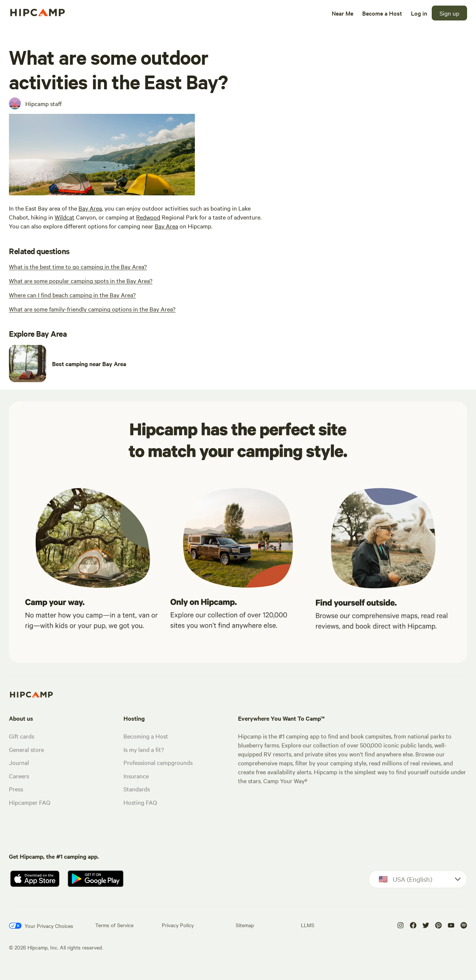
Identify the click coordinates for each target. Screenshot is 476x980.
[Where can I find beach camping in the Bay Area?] (72, 295)
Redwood (148, 217)
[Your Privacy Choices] (41, 926)
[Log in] (419, 13)
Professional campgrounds (158, 762)
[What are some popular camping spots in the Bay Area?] (81, 281)
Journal (19, 762)
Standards (137, 789)
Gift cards (22, 736)
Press (16, 789)
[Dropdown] (418, 879)
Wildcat (65, 217)
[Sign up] (449, 13)
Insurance (136, 776)
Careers (19, 776)
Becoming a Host (146, 736)
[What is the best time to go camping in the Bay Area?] (78, 266)
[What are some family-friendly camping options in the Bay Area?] (92, 309)
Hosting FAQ (140, 802)
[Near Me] (342, 13)
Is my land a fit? (144, 749)
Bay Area (90, 208)
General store (26, 749)
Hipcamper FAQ (30, 802)
